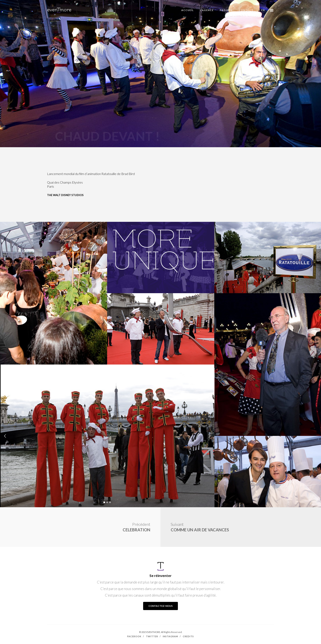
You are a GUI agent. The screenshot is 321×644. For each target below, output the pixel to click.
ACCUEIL (188, 10)
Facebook (134, 636)
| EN (262, 10)
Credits (188, 636)
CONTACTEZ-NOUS (160, 606)
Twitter (152, 636)
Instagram (170, 636)
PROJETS (226, 10)
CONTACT (246, 10)
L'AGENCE (207, 10)
